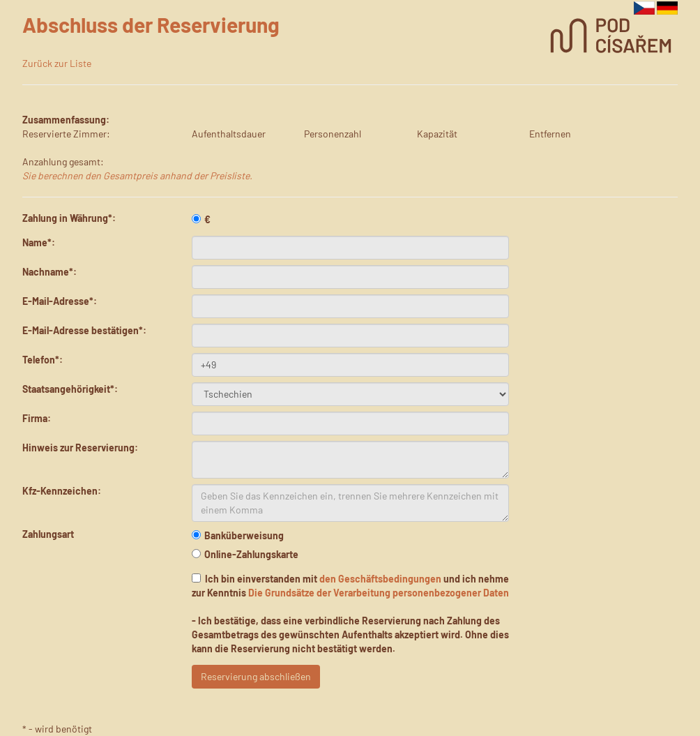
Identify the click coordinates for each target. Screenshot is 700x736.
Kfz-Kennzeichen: (62, 491)
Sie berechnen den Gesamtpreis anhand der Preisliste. (137, 175)
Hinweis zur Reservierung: (80, 448)
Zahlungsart (48, 534)
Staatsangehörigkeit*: (70, 389)
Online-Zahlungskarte (245, 554)
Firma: (37, 418)
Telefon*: (43, 360)
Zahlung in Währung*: (69, 218)
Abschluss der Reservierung (151, 24)
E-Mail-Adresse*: (60, 301)
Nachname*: (50, 272)
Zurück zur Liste (57, 63)
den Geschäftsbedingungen (380, 579)
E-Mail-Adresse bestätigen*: (84, 330)
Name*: (39, 242)
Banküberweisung (238, 535)
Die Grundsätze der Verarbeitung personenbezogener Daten (379, 593)
